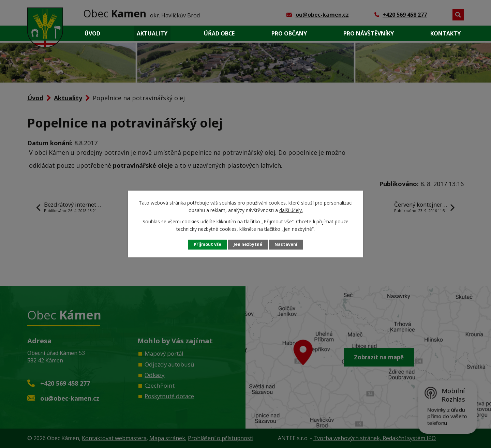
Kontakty (445, 33)
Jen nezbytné (248, 244)
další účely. (291, 210)
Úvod (92, 33)
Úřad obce (219, 33)
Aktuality (152, 33)
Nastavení (286, 244)
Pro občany (289, 33)
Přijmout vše (207, 244)
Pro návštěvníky (369, 33)
